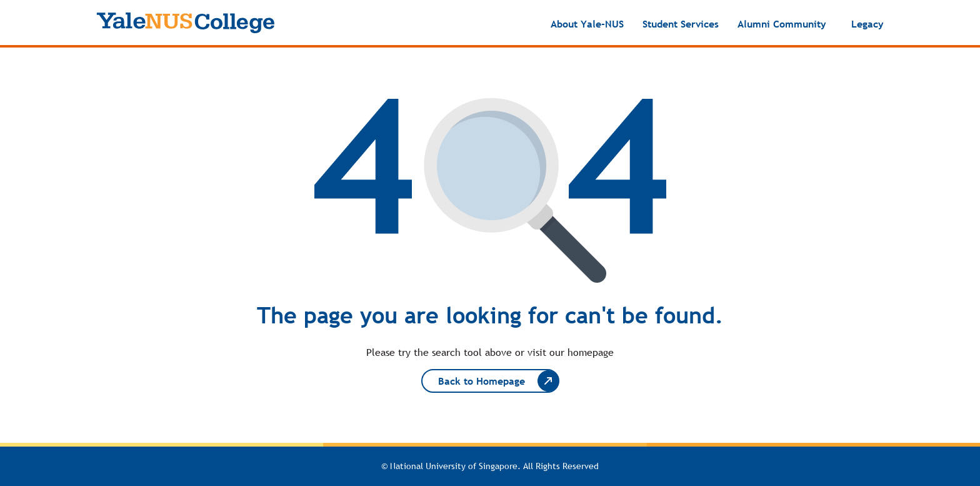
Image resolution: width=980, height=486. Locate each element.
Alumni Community (782, 24)
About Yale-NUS (587, 24)
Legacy (867, 24)
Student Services (681, 24)
